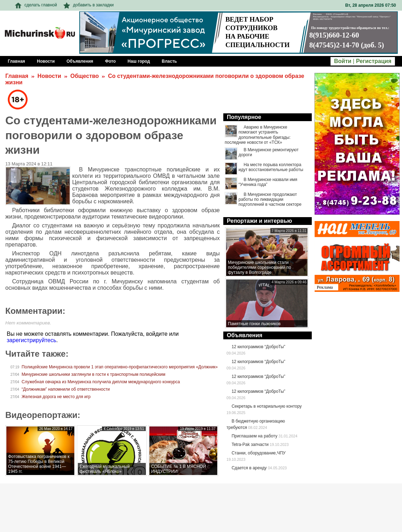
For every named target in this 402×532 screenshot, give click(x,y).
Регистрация (374, 61)
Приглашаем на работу (254, 436)
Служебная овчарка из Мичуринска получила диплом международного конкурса (101, 382)
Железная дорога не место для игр (56, 397)
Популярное (244, 117)
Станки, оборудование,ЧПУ (258, 453)
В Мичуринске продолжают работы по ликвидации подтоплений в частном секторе (270, 200)
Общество (85, 76)
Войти (343, 61)
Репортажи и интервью (259, 221)
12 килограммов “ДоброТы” (258, 347)
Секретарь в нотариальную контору (266, 406)
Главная (17, 76)
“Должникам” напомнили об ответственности (66, 389)
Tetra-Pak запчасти (250, 445)
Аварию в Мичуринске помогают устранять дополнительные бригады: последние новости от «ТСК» (258, 135)
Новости (49, 76)
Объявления (245, 335)
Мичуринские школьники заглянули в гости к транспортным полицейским (93, 374)
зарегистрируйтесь (31, 340)
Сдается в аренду (249, 468)
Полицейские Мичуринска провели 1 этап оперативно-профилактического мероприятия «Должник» (120, 367)
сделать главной (36, 5)
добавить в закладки (88, 5)
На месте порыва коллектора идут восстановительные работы (271, 167)
